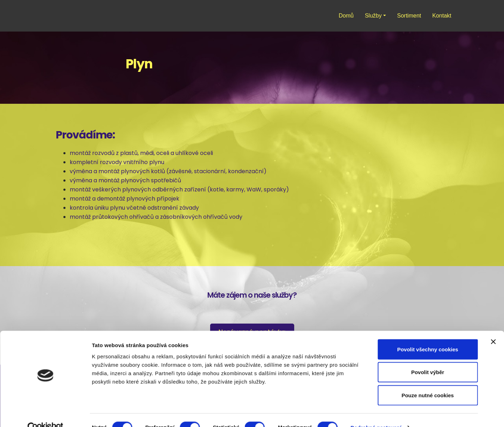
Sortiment (409, 16)
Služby (373, 16)
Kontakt (442, 16)
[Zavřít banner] (493, 327)
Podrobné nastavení (376, 413)
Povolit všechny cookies (428, 335)
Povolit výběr (428, 358)
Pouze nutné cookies (427, 381)
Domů (346, 16)
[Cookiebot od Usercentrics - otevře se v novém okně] (45, 413)
